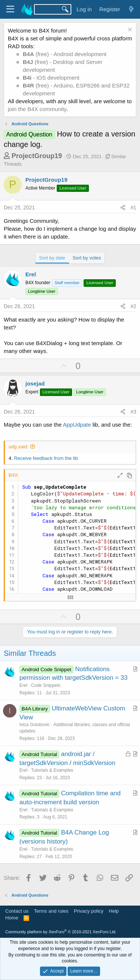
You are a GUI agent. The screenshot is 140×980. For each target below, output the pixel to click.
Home (12, 918)
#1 (133, 208)
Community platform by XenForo (61, 932)
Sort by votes (87, 258)
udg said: (18, 447)
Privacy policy (89, 911)
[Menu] (10, 9)
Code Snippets (46, 685)
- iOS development (51, 78)
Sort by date (52, 258)
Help (114, 911)
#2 (133, 306)
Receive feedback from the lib (46, 458)
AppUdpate (77, 425)
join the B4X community (37, 109)
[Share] (123, 208)
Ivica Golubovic (35, 725)
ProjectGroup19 (37, 156)
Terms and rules (51, 911)
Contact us (17, 911)
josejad (35, 383)
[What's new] (131, 9)
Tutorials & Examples (52, 770)
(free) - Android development (65, 54)
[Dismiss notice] (129, 30)
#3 (133, 412)
